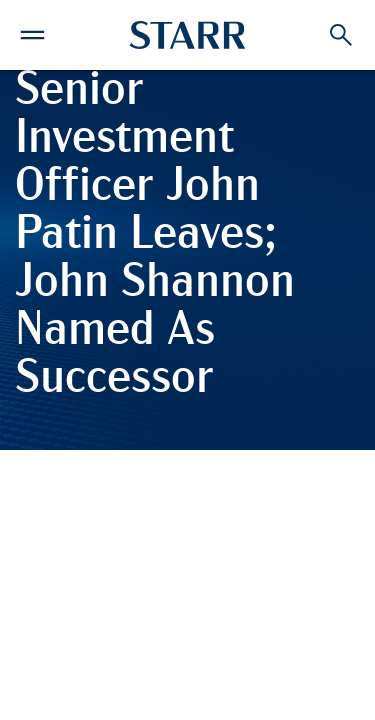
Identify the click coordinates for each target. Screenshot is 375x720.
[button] (32, 32)
